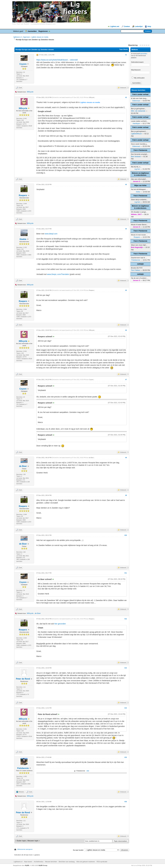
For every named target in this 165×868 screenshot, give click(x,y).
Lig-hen (137, 169)
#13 (126, 668)
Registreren (43, 31)
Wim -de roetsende (138, 111)
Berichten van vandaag (67, 862)
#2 (126, 97)
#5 (126, 290)
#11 (126, 573)
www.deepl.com (51, 234)
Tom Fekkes (136, 270)
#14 (126, 708)
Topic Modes (124, 49)
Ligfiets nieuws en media (40, 37)
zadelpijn (140, 264)
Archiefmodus (39, 862)
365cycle (30, 92)
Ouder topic (21, 841)
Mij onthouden (138, 78)
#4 (126, 229)
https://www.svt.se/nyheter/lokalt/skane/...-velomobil (57, 60)
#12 (126, 619)
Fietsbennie (23, 768)
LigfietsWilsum (136, 134)
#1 (126, 55)
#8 (126, 458)
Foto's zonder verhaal (140, 94)
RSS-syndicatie (102, 862)
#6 (126, 330)
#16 (126, 802)
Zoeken (127, 26)
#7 (126, 380)
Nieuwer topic (33, 841)
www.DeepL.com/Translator (58, 274)
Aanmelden (32, 31)
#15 (126, 757)
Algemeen (26, 37)
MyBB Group (43, 865)
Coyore (23, 64)
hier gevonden (60, 624)
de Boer (23, 466)
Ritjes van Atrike (140, 186)
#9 (126, 495)
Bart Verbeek (136, 157)
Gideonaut (136, 101)
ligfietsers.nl (17, 37)
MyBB (27, 865)
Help (149, 26)
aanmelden (144, 54)
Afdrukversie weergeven (25, 849)
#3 (126, 184)
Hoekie (23, 239)
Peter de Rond (23, 679)
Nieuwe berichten (51, 862)
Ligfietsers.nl (18, 862)
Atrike (138, 192)
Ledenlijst (139, 26)
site (88, 771)
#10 (126, 535)
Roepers (23, 195)
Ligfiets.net (115, 26)
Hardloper (136, 123)
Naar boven (28, 862)
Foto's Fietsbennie (140, 150)
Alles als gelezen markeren (86, 862)
